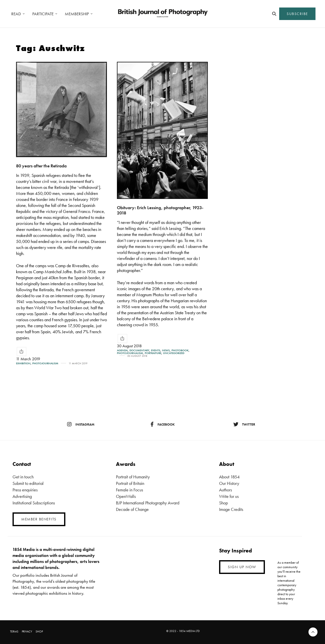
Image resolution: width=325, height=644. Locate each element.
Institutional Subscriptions (34, 503)
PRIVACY (27, 631)
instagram (81, 424)
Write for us (229, 496)
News (166, 350)
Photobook (180, 350)
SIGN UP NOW (242, 567)
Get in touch (23, 477)
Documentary (139, 350)
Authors (225, 490)
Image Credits (231, 509)
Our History (229, 483)
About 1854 (229, 477)
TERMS (14, 631)
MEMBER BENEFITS (39, 519)
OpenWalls (126, 496)
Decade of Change (132, 509)
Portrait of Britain (130, 483)
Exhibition (23, 363)
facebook (163, 424)
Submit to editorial (28, 483)
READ (16, 14)
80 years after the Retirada (41, 166)
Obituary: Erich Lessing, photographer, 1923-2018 (160, 210)
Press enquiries (25, 490)
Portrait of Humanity (133, 477)
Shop (223, 503)
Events (156, 350)
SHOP (39, 631)
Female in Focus (129, 490)
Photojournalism (45, 363)
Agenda (122, 350)
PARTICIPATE (43, 14)
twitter (244, 424)
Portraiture (153, 353)
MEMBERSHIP (77, 14)
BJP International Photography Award (148, 503)
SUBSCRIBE (297, 14)
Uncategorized (174, 353)
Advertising (22, 496)
